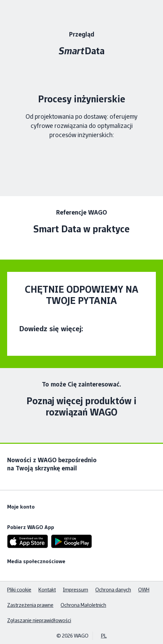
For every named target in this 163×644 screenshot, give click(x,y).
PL (104, 636)
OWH (144, 590)
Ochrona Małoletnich (83, 605)
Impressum (76, 590)
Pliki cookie (19, 590)
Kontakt (47, 590)
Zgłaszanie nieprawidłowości (39, 620)
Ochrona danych (113, 590)
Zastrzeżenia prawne (30, 605)
